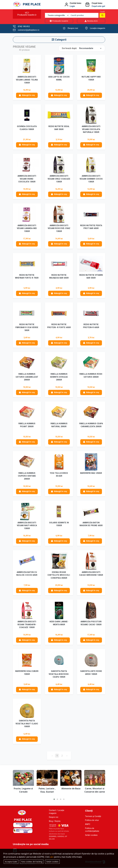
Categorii (59, 40)
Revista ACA (91, 21)
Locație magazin (98, 28)
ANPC (88, 825)
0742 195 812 (24, 27)
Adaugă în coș (27, 95)
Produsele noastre (59, 21)
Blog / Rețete (55, 822)
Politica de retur (92, 821)
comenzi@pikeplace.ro (29, 30)
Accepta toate (11, 862)
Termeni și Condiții (93, 817)
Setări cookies (91, 836)
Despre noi (73, 28)
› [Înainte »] (67, 756)
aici (52, 857)
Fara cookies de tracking (32, 862)
